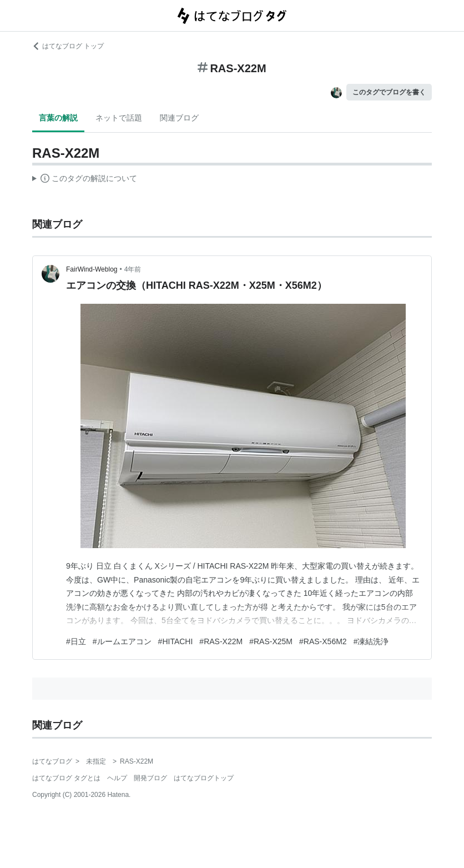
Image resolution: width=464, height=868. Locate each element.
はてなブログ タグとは (66, 778)
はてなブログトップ (204, 778)
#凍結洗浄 (371, 641)
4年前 (133, 269)
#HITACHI (176, 641)
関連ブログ (179, 118)
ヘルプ (117, 778)
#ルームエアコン (122, 641)
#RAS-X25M (271, 641)
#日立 (76, 641)
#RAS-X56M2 (323, 641)
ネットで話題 (119, 118)
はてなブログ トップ (68, 46)
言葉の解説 (58, 118)
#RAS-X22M (221, 641)
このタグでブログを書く (389, 92)
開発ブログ (150, 778)
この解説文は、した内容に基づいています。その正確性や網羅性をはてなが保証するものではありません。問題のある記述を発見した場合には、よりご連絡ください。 (85, 180)
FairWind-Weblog (92, 269)
